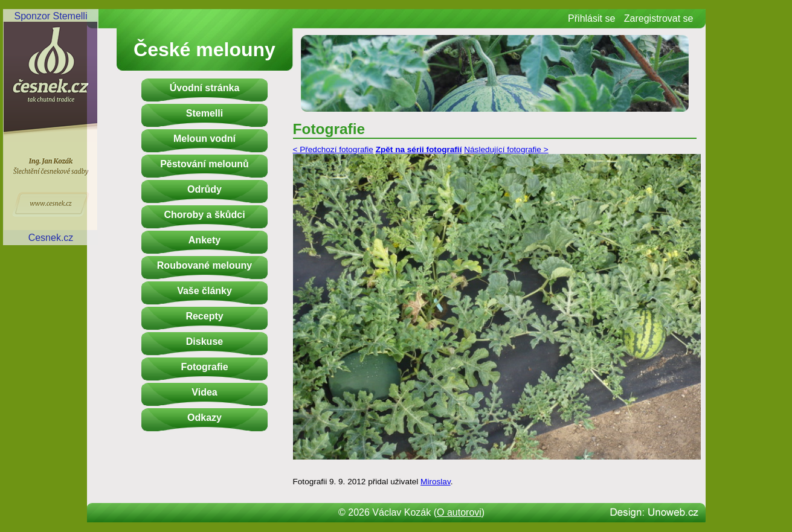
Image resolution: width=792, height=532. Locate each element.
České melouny (204, 50)
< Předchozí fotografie (333, 149)
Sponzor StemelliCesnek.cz (51, 127)
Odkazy (204, 418)
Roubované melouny (204, 265)
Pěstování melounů (204, 164)
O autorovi (459, 512)
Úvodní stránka (205, 88)
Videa (204, 392)
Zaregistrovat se (659, 18)
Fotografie (204, 367)
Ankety (204, 240)
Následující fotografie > (506, 149)
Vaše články (204, 291)
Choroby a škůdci (204, 215)
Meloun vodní (204, 139)
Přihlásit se (591, 18)
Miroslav (436, 482)
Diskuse (204, 341)
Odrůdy (204, 189)
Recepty (204, 316)
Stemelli (204, 113)
